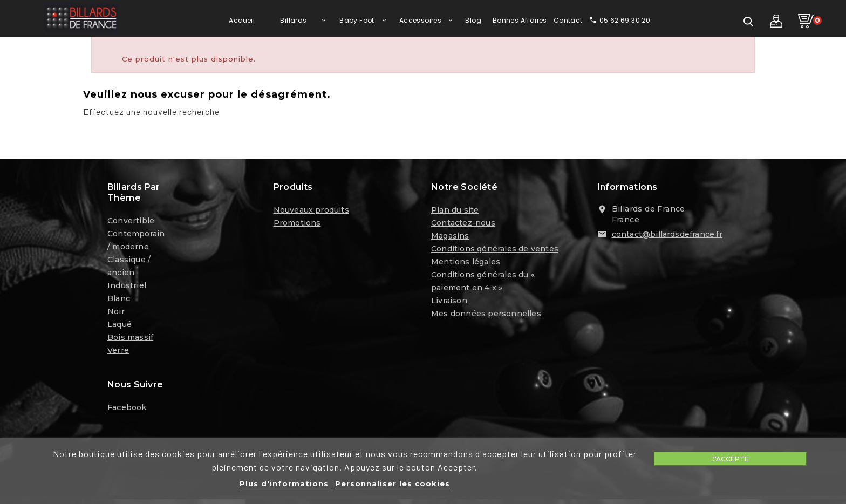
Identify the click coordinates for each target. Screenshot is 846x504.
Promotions (297, 224)
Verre (118, 351)
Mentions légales (466, 263)
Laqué (120, 325)
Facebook (127, 408)
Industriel (127, 287)
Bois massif (130, 338)
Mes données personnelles (486, 315)
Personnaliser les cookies (393, 483)
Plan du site (455, 211)
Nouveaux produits (311, 211)
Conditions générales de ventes (495, 250)
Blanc (119, 299)
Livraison (449, 302)
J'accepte (730, 459)
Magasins (450, 237)
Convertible (131, 222)
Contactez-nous (463, 224)
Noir (116, 312)
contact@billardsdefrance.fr (667, 235)
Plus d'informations (285, 483)
